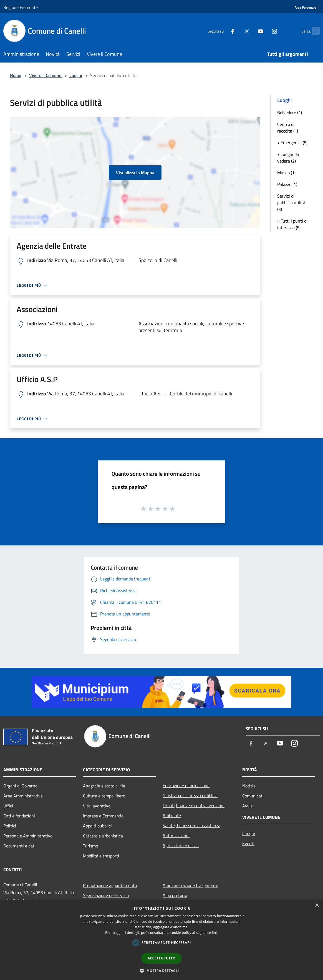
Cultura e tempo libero (104, 796)
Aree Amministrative (23, 796)
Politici (10, 826)
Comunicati (253, 796)
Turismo (90, 846)
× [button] (317, 906)
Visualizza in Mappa (135, 173)
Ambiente (172, 816)
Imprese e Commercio (103, 816)
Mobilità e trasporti (101, 856)
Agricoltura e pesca (181, 846)
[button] (161, 971)
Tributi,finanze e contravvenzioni (194, 806)
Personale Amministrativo (28, 836)
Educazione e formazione (186, 786)
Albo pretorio (175, 895)
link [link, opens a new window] (215, 933)
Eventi (248, 843)
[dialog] (161, 940)
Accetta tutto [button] (161, 958)
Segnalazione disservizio (106, 895)
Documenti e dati (19, 846)
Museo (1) (286, 173)
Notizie (249, 786)
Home (16, 75)
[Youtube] (250, 31)
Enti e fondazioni (19, 816)
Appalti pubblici (97, 826)
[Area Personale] (305, 8)
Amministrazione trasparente (190, 885)
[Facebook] (222, 31)
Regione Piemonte (21, 7)
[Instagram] (264, 31)
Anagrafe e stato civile (104, 786)
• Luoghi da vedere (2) (288, 158)
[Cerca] (313, 31)
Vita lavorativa (97, 806)
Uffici (8, 806)
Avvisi (248, 806)
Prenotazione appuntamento (110, 885)
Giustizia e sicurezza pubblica (190, 796)
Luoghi (76, 75)
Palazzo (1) (287, 184)
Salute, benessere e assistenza (191, 826)
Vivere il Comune (46, 75)
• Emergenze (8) (292, 143)
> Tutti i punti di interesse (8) (292, 224)
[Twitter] (236, 31)
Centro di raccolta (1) (288, 128)
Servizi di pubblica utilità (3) (291, 203)
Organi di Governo (20, 786)
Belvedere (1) (290, 113)
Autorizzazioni (176, 836)
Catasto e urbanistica (103, 836)
